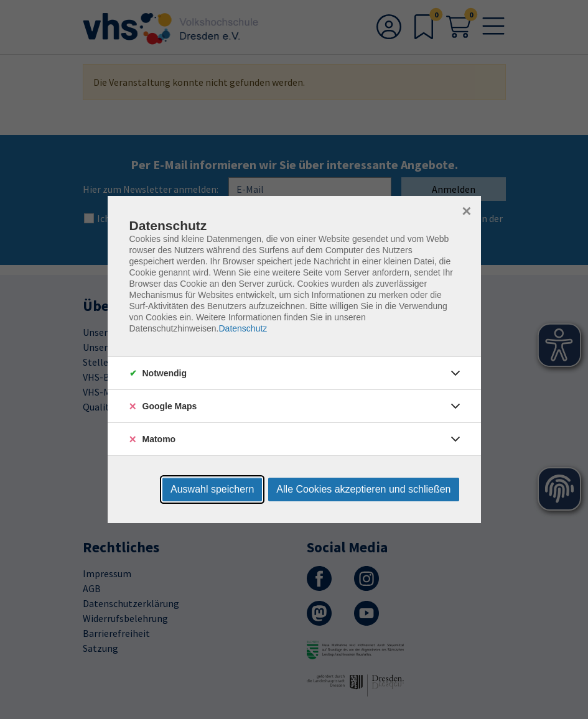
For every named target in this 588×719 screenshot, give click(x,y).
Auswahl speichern (212, 489)
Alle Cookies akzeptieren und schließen (363, 489)
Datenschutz (243, 328)
